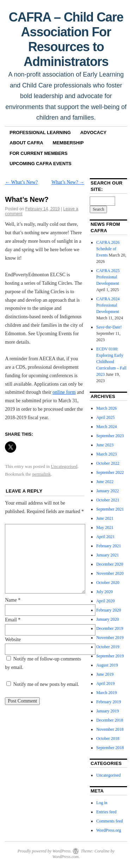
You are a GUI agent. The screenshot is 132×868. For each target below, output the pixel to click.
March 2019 (106, 693)
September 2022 (110, 472)
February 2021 (108, 546)
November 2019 (110, 638)
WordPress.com (65, 857)
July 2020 (104, 592)
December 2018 (109, 720)
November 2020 (110, 573)
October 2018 (108, 739)
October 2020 (108, 583)
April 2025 (105, 417)
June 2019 (105, 674)
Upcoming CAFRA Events (40, 164)
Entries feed (106, 812)
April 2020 (105, 601)
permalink (42, 474)
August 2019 (107, 665)
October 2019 (108, 647)
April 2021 (105, 537)
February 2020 (108, 610)
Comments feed (109, 821)
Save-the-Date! (109, 327)
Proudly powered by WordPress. (45, 851)
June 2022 (105, 482)
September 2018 (110, 748)
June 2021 (105, 518)
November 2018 (110, 729)
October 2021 (108, 500)
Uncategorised (64, 466)
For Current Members (39, 153)
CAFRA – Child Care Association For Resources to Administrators (66, 39)
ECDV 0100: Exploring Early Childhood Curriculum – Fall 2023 (111, 362)
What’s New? (21, 182)
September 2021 (110, 509)
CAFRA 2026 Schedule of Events (108, 249)
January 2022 (107, 491)
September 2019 (110, 656)
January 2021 (107, 555)
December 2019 (109, 628)
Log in (102, 803)
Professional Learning (40, 132)
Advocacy (93, 132)
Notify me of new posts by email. (46, 684)
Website (13, 640)
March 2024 (106, 427)
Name (13, 600)
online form (64, 392)
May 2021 (105, 528)
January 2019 (107, 711)
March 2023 (106, 454)
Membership (68, 143)
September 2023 (110, 436)
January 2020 (107, 619)
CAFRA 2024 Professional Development (108, 305)
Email (13, 620)
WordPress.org (108, 830)
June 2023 (105, 445)
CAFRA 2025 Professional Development (108, 277)
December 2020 (109, 564)
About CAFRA (26, 143)
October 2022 (108, 463)
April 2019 (105, 683)
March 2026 (106, 408)
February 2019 (108, 702)
